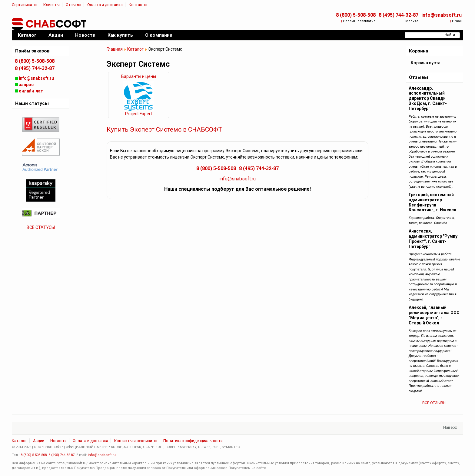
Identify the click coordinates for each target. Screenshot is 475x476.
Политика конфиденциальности (193, 441)
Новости (58, 441)
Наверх (450, 427)
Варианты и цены (139, 76)
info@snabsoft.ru (442, 15)
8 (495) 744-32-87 (399, 15)
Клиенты (51, 5)
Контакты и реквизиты (136, 441)
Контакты (138, 5)
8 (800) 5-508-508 (356, 15)
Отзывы (73, 5)
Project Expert (139, 114)
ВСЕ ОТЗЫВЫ (434, 403)
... (242, 447)
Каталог (135, 49)
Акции (39, 441)
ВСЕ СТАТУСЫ (41, 227)
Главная (115, 49)
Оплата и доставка (105, 5)
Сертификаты (25, 5)
